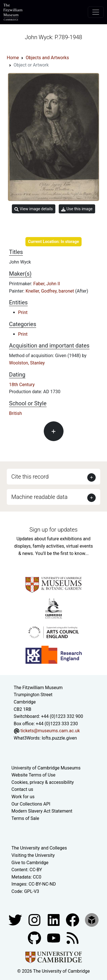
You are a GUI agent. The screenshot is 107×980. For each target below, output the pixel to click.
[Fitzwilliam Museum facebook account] (54, 920)
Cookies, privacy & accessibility (43, 782)
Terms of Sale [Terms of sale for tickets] (25, 818)
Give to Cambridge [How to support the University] (30, 863)
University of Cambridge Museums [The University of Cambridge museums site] (46, 768)
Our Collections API (31, 804)
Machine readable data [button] (39, 497)
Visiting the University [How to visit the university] (33, 855)
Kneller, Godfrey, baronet (50, 291)
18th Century (22, 385)
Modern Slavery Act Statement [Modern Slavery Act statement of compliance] (42, 811)
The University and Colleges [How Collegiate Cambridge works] (39, 848)
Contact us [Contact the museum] (22, 789)
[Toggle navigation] (96, 12)
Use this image (77, 209)
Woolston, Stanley (27, 363)
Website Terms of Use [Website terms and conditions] (34, 775)
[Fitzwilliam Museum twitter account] (16, 920)
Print (23, 312)
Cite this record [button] (30, 477)
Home (13, 58)
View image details (34, 209)
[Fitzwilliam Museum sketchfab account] (92, 920)
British (15, 413)
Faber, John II (47, 284)
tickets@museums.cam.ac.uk (50, 731)
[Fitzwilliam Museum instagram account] (35, 920)
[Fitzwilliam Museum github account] (35, 938)
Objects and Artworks (47, 58)
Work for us (23, 797)
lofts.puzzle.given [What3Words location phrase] (59, 738)
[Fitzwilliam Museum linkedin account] (73, 920)
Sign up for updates (53, 530)
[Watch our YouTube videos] (54, 938)
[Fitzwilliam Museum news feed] (73, 938)
